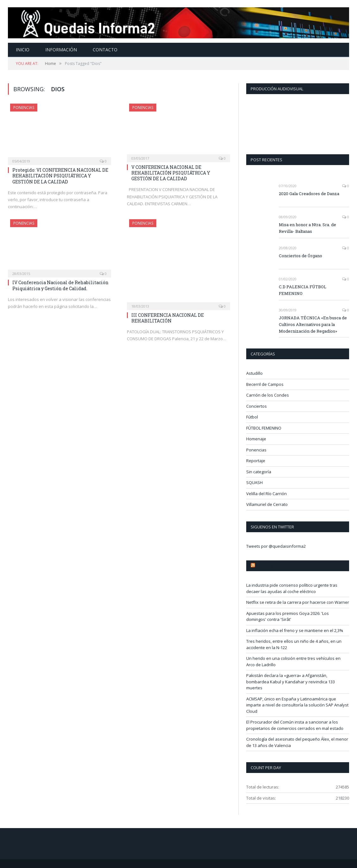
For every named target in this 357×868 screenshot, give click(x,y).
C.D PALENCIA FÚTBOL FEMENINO (303, 290)
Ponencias (24, 108)
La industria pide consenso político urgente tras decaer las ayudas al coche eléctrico (292, 588)
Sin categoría (259, 472)
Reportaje (256, 461)
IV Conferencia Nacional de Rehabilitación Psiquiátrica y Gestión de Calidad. (60, 285)
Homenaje (256, 439)
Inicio (23, 50)
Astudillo (254, 373)
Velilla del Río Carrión (266, 494)
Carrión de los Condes (268, 395)
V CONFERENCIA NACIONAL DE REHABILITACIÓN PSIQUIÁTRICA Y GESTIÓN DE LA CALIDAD (171, 173)
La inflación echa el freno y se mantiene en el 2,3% (295, 630)
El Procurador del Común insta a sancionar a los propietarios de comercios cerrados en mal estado (295, 725)
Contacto (105, 50)
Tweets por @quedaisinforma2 (276, 546)
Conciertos (257, 406)
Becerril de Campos (265, 384)
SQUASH (254, 482)
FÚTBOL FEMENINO (264, 428)
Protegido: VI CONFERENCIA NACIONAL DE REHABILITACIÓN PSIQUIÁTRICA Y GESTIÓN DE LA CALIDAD (60, 176)
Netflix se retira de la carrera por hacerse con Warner (298, 602)
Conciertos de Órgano (301, 256)
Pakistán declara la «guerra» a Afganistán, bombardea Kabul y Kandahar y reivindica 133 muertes (291, 682)
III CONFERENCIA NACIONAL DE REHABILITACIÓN (168, 318)
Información (61, 50)
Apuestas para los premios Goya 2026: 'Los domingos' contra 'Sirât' (288, 616)
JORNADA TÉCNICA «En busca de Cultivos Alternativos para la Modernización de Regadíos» (313, 324)
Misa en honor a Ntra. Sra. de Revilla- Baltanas (307, 228)
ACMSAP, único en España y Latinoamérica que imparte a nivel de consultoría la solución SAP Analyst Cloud (297, 705)
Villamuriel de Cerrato (267, 504)
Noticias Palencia (274, 566)
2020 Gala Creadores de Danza (309, 194)
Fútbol (252, 417)
